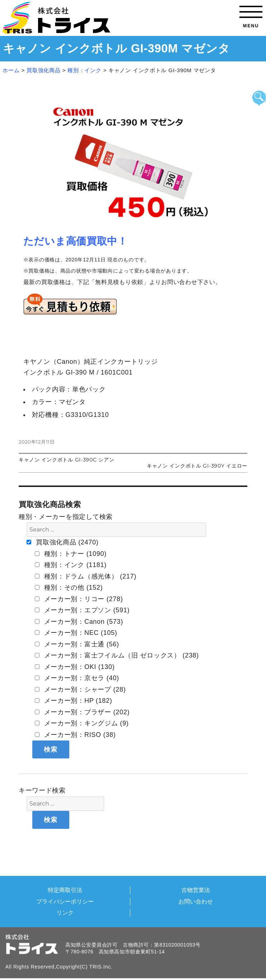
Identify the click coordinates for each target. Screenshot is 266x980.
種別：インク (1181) (71, 565)
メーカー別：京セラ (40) (77, 678)
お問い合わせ (196, 901)
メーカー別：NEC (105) (76, 633)
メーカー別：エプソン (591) (82, 610)
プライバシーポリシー (65, 901)
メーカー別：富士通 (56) (77, 644)
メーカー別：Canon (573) (79, 622)
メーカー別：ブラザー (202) (82, 712)
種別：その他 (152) (69, 587)
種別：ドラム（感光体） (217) (86, 576)
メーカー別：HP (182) (74, 701)
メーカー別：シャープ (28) (80, 689)
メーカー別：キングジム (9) (82, 723)
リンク (65, 912)
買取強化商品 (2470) (62, 542)
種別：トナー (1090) (71, 554)
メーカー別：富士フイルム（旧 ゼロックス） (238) (117, 655)
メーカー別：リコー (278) (79, 599)
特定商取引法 (65, 890)
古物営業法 (196, 890)
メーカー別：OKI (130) (75, 667)
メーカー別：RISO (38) (75, 735)
